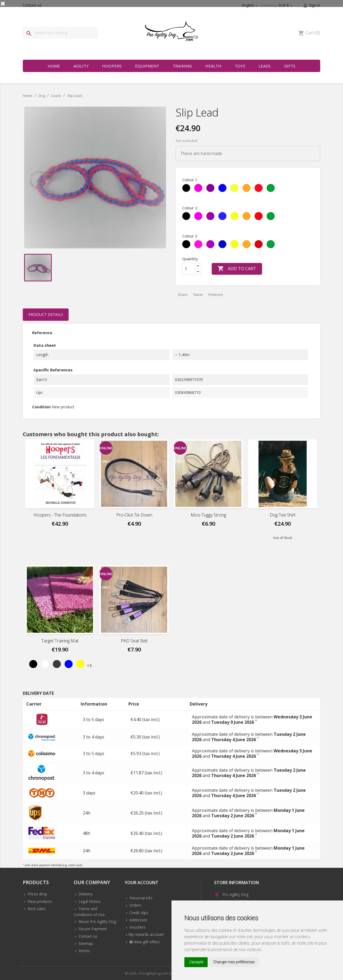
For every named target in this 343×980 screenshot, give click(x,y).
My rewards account (146, 934)
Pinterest (216, 295)
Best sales (36, 909)
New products (39, 901)
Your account (141, 883)
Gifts (290, 66)
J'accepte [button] (196, 962)
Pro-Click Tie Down (134, 515)
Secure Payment (92, 929)
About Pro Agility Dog (97, 921)
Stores (84, 951)
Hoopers (112, 66)
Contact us (87, 936)
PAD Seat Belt (134, 641)
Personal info (140, 898)
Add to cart (237, 269)
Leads (265, 66)
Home (54, 66)
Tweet (198, 295)
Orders (135, 905)
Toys (240, 66)
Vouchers (137, 927)
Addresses (138, 920)
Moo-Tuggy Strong (208, 515)
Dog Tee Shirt (283, 515)
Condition (41, 407)
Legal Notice (89, 901)
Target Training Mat (60, 641)
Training (182, 66)
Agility (81, 66)
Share (183, 295)
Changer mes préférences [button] (234, 962)
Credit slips (138, 913)
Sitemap (85, 943)
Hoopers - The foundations (60, 515)
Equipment (147, 66)
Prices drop (37, 894)
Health (213, 66)
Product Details (46, 314)
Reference (42, 333)
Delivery (85, 894)
